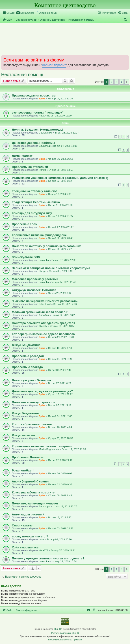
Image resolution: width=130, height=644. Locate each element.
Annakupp (44, 506)
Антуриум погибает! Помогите (34, 290)
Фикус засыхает (24, 435)
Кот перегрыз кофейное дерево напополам (44, 334)
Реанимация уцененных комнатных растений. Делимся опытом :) (60, 178)
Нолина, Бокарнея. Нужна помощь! (38, 130)
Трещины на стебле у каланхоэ (35, 191)
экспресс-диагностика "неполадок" (38, 113)
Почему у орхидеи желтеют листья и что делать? (48, 558)
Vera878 (43, 550)
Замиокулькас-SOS (26, 257)
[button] (127, 82)
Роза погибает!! (23, 470)
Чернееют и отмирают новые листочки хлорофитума (51, 268)
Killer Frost (45, 304)
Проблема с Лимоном (28, 457)
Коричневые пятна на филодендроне (39, 235)
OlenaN (43, 326)
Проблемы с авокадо (27, 367)
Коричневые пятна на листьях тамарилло (43, 446)
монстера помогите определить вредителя (43, 323)
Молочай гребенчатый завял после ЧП (40, 312)
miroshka (44, 260)
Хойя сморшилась (25, 547)
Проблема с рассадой (28, 356)
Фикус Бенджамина (26, 345)
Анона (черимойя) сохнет (30, 481)
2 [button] (112, 82)
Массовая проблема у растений (35, 279)
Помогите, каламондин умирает (35, 503)
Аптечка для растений (28, 514)
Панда (42, 271)
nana (41, 539)
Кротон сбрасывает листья (32, 424)
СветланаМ (45, 133)
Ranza (42, 170)
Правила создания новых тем (34, 95)
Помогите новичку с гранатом (34, 402)
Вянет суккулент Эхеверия (31, 380)
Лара (42, 116)
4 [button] (122, 82)
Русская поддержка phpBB (65, 633)
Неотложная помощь (23, 74)
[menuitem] (25, 13)
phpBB (57, 629)
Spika (42, 99)
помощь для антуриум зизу (32, 213)
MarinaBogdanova (49, 449)
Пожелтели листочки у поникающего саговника (47, 246)
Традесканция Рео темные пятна (36, 202)
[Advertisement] (65, 39)
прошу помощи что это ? (30, 536)
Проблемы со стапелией (30, 167)
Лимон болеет (22, 156)
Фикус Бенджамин (25, 413)
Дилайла (44, 315)
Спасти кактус (22, 525)
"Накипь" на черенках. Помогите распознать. (45, 301)
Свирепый (45, 146)
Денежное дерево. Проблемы (34, 143)
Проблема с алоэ (24, 224)
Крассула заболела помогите (33, 492)
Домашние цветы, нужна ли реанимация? (42, 391)
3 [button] (116, 82)
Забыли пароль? (54, 65)
